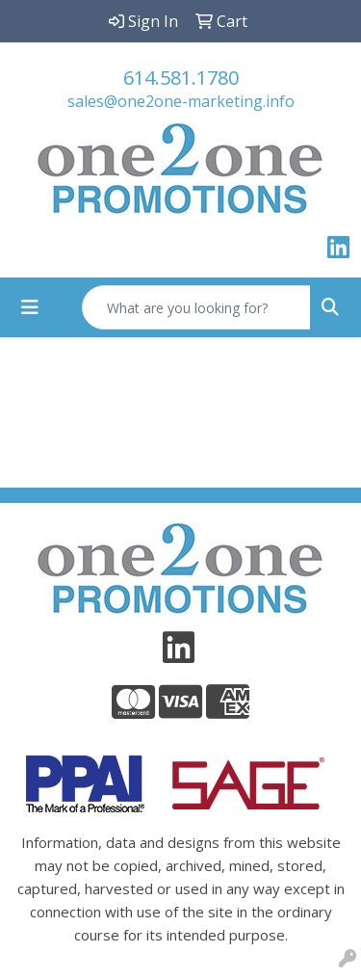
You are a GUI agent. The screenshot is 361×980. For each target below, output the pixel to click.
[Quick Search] (196, 307)
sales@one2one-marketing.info (181, 101)
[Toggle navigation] (30, 307)
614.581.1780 (181, 78)
